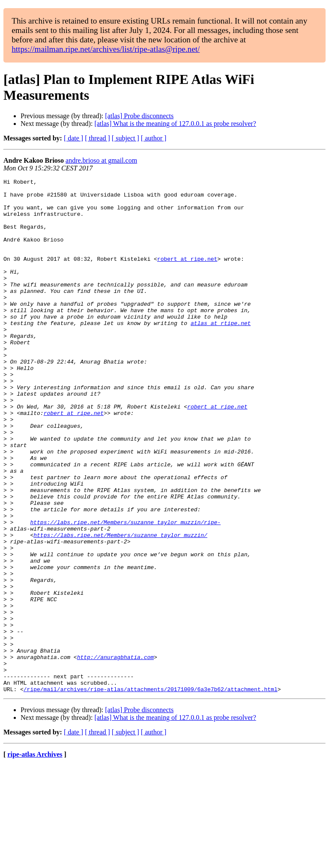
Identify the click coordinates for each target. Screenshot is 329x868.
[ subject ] (126, 138)
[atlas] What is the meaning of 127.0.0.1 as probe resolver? (175, 124)
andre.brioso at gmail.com (101, 160)
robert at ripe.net (187, 275)
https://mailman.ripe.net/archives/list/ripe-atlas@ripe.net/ (106, 49)
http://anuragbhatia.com (115, 753)
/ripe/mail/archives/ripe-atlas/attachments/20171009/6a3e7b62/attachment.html (151, 792)
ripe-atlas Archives (35, 857)
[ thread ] (97, 138)
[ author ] (154, 138)
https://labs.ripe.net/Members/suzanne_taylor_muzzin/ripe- (125, 591)
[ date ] (73, 138)
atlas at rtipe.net (221, 352)
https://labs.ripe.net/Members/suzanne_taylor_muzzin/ (120, 607)
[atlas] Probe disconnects (139, 116)
